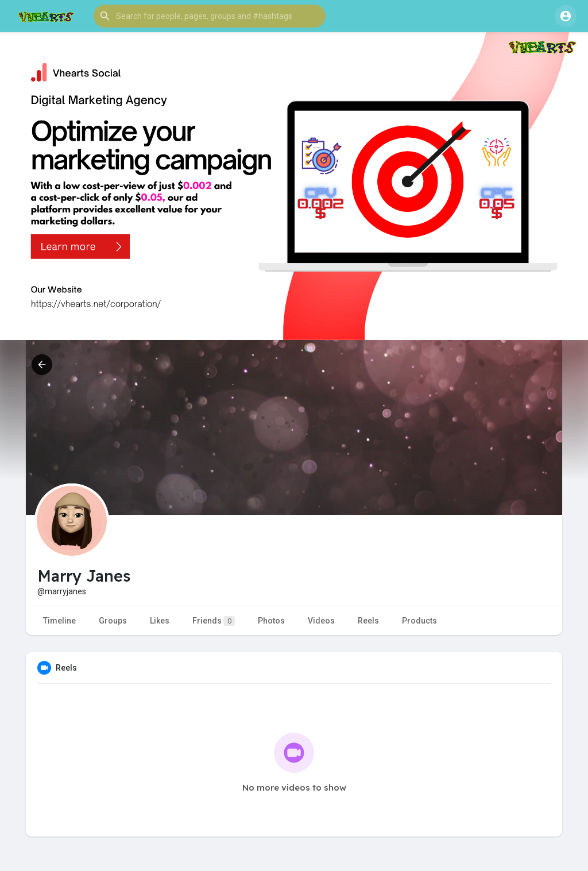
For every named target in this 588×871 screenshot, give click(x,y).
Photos (271, 621)
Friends (214, 621)
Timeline (59, 621)
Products (419, 621)
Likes (160, 621)
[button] (210, 16)
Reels (368, 621)
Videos (321, 621)
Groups (113, 621)
